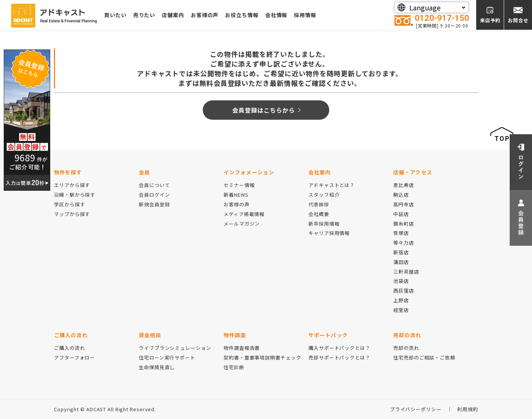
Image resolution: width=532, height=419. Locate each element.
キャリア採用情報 (329, 233)
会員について (154, 185)
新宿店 (401, 252)
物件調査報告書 (242, 348)
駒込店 (401, 195)
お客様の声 (205, 15)
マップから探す (72, 214)
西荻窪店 (404, 291)
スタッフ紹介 (324, 195)
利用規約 (468, 409)
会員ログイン (154, 195)
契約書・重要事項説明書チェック (262, 357)
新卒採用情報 (324, 224)
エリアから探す (72, 185)
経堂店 (401, 310)
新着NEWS (236, 195)
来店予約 (490, 20)
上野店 (401, 300)
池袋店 (401, 281)
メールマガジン (242, 224)
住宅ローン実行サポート (167, 357)
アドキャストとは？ (332, 185)
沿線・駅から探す (75, 195)
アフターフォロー (74, 357)
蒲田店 (401, 262)
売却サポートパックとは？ (339, 357)
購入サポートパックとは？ (339, 348)
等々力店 (404, 243)
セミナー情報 (239, 185)
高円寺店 (404, 204)
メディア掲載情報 (244, 214)
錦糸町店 (404, 224)
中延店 (401, 214)
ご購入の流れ (69, 348)
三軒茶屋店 (406, 272)
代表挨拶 (319, 204)
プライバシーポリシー (416, 409)
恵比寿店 (404, 185)
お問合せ (518, 20)
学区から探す (69, 204)
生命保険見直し (157, 367)
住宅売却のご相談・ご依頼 (424, 357)
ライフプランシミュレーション (175, 348)
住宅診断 (234, 367)
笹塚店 (401, 233)
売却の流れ (406, 348)
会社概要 (319, 214)
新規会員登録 (154, 204)
